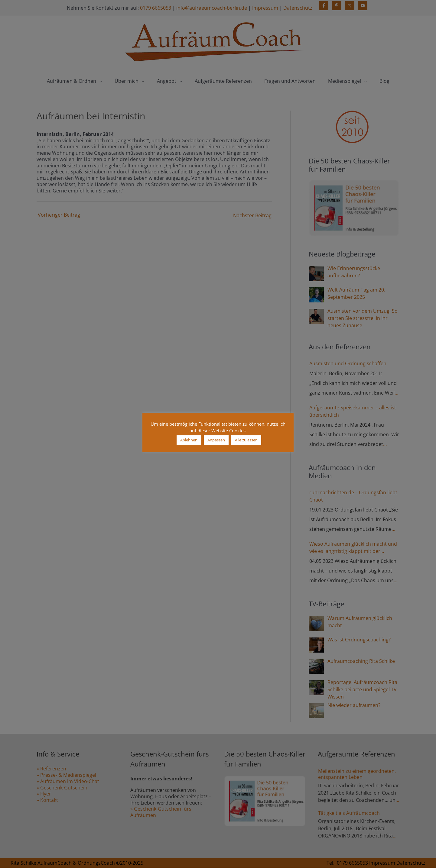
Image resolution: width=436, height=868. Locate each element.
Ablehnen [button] (189, 440)
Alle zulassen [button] (246, 440)
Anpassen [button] (216, 440)
